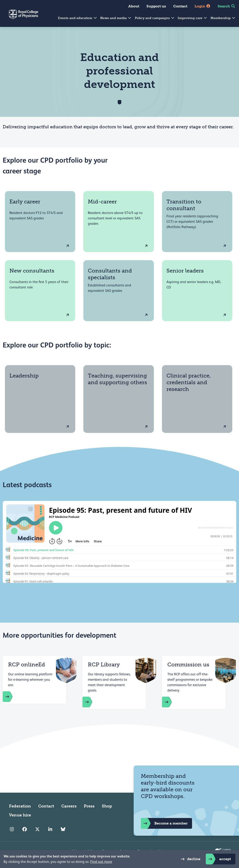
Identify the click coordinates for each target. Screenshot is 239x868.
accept (218, 859)
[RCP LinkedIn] (50, 829)
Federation (20, 806)
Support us (156, 6)
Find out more (101, 862)
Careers (69, 806)
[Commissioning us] (171, 702)
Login (202, 6)
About (134, 6)
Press (89, 806)
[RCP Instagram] (12, 829)
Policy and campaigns (155, 18)
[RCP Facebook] (25, 829)
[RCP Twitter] (37, 829)
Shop (107, 806)
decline (189, 859)
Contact (180, 6)
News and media (116, 18)
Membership (223, 18)
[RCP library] (92, 702)
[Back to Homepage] (19, 17)
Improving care (193, 18)
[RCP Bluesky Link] (63, 829)
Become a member (164, 823)
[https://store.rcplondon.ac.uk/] (12, 697)
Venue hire (20, 815)
